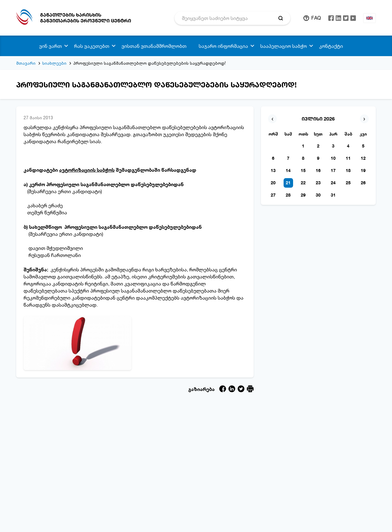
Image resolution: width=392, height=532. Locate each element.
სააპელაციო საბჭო (284, 46)
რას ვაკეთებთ (92, 46)
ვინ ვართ (51, 46)
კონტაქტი (331, 46)
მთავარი (26, 63)
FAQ (316, 18)
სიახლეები (54, 63)
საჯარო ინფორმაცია (223, 46)
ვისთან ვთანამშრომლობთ (154, 46)
